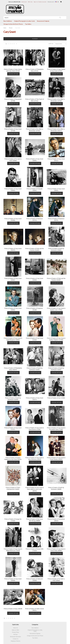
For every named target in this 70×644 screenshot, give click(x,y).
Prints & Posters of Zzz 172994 (56, 398)
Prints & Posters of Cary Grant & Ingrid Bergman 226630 (13, 339)
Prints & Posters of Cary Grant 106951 (35, 160)
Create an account (42, 2)
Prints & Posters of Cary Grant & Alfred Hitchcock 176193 (13, 550)
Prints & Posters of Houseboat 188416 (56, 520)
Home (5, 28)
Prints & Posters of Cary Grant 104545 (35, 279)
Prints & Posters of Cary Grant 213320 (35, 339)
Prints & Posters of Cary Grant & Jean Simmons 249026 (35, 459)
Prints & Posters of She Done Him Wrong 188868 (35, 520)
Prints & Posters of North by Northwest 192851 (35, 369)
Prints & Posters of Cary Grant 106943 (13, 190)
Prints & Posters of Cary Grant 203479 (13, 249)
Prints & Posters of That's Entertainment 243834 (13, 488)
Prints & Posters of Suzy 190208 (13, 609)
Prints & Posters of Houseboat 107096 (13, 100)
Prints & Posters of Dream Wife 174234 (35, 550)
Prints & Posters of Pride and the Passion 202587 (56, 279)
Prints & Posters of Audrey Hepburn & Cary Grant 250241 (13, 459)
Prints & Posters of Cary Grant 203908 (13, 219)
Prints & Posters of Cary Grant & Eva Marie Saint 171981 (56, 429)
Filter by (35, 39)
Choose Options (13, 74)
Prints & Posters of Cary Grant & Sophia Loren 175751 (56, 309)
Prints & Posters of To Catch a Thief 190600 (56, 580)
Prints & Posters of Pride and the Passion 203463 (34, 249)
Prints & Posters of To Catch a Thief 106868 (13, 160)
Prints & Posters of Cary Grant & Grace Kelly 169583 (56, 550)
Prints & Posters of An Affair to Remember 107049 (56, 100)
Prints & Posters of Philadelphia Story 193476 (13, 369)
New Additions (8, 21)
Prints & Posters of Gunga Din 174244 (13, 520)
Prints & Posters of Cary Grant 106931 (56, 190)
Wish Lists (30, 2)
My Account (24, 2)
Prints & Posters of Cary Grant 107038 (13, 130)
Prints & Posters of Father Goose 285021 (34, 610)
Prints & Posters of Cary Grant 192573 (35, 399)
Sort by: (51, 44)
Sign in (35, 2)
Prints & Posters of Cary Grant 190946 (13, 580)
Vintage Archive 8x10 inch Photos (13, 24)
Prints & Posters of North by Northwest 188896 (56, 488)
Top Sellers (28, 24)
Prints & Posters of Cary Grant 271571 (13, 429)
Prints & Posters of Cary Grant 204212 (56, 160)
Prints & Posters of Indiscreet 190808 (35, 580)
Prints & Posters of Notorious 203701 (56, 219)
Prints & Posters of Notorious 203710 (35, 219)
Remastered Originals (43, 21)
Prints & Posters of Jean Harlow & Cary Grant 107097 (56, 70)
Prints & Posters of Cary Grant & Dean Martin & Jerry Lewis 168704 (35, 489)
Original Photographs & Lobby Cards (24, 21)
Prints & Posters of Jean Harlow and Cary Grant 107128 (13, 70)
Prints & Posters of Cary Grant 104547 (13, 279)
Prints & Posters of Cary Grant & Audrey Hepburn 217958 (56, 339)
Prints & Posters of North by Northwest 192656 (13, 399)
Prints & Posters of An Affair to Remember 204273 (56, 130)
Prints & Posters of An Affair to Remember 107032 (34, 130)
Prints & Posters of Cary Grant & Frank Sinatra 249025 (56, 459)
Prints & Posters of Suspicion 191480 (35, 309)
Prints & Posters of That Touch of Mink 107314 (35, 100)
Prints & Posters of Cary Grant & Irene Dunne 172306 (35, 429)
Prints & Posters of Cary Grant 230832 (13, 309)
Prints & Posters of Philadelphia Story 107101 (35, 70)
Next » (16, 44)
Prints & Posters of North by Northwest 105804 (56, 249)
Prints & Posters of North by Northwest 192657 (56, 369)
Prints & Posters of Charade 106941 (35, 190)
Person (11, 28)
